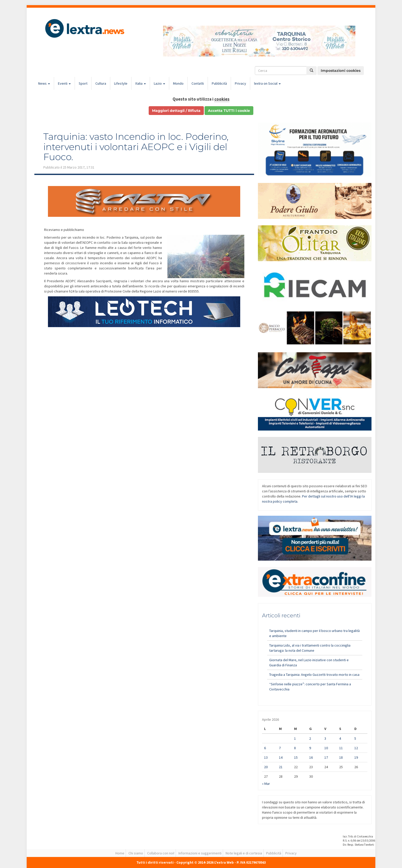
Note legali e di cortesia (244, 853)
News (44, 83)
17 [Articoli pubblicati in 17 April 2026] (326, 757)
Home (120, 853)
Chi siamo (136, 853)
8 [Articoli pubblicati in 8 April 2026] (295, 748)
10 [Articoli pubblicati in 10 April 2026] (326, 748)
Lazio (159, 83)
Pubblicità (219, 83)
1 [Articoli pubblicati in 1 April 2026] (295, 738)
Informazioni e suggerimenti (200, 853)
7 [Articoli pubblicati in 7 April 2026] (280, 748)
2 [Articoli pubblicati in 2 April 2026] (310, 738)
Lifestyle (121, 83)
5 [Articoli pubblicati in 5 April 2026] (355, 738)
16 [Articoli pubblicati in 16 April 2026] (311, 757)
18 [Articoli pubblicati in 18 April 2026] (341, 757)
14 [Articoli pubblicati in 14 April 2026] (281, 757)
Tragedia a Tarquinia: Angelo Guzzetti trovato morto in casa (314, 675)
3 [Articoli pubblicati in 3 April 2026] (325, 738)
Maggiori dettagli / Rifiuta (176, 111)
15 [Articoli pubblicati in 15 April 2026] (296, 757)
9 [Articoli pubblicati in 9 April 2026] (310, 748)
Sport (83, 83)
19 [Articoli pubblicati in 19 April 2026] (356, 757)
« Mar (266, 784)
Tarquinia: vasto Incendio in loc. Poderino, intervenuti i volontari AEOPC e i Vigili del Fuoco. (136, 147)
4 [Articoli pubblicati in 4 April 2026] (340, 738)
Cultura (101, 83)
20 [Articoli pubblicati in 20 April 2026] (266, 767)
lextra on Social (267, 83)
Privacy (240, 83)
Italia (141, 83)
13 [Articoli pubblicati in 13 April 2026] (266, 757)
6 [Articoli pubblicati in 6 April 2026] (265, 748)
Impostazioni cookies (341, 71)
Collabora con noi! (161, 853)
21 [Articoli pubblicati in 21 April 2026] (281, 767)
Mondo (178, 83)
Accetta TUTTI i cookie (229, 111)
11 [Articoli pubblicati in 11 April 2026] (341, 748)
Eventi (64, 83)
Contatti (198, 83)
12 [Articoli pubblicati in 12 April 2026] (356, 748)
